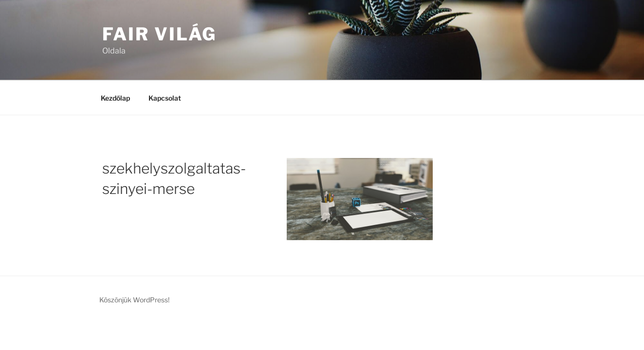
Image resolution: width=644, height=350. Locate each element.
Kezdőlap (115, 98)
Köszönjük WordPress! (134, 300)
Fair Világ (160, 34)
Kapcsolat (165, 98)
